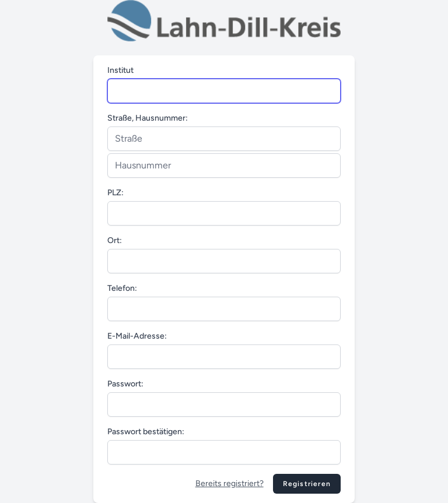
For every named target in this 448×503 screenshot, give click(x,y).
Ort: (115, 240)
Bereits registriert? (230, 483)
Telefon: (122, 288)
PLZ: (116, 193)
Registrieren (307, 484)
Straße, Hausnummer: (148, 118)
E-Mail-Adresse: (137, 336)
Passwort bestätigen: (146, 432)
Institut (120, 70)
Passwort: (125, 384)
